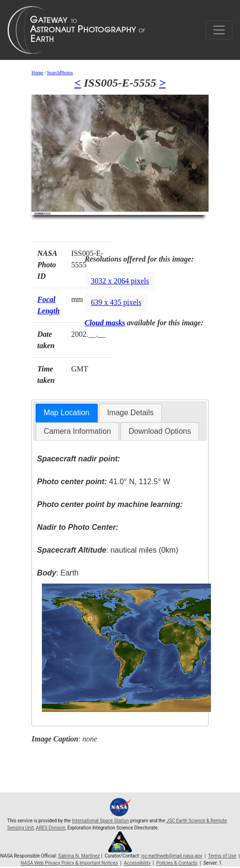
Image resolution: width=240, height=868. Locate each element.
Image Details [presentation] (130, 413)
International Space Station (100, 821)
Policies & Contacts (177, 863)
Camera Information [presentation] (77, 431)
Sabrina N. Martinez (79, 856)
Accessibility (137, 863)
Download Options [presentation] (160, 431)
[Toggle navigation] (219, 30)
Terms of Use (222, 856)
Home (37, 73)
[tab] (67, 413)
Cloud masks (105, 323)
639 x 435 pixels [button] (116, 302)
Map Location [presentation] (67, 413)
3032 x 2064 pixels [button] (120, 281)
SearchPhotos (60, 73)
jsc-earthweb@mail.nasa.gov (172, 856)
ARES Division (50, 828)
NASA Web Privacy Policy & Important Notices (69, 863)
